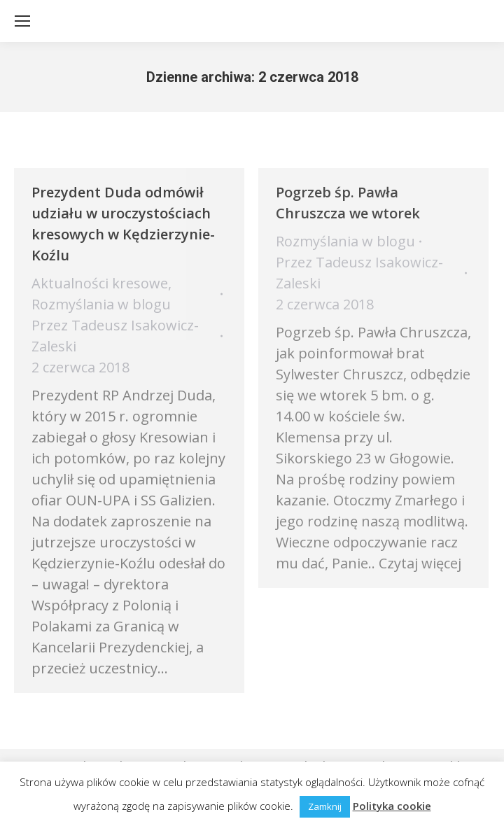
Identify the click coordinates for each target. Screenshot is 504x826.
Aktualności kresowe (100, 283)
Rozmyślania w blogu (101, 304)
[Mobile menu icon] (22, 21)
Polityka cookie (392, 806)
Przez (115, 336)
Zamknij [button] (325, 806)
